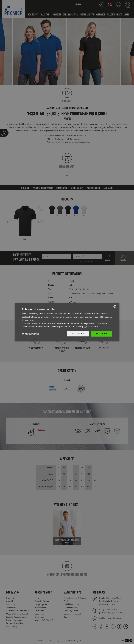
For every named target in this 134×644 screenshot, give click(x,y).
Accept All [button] (102, 334)
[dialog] (67, 322)
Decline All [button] (78, 334)
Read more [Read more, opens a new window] (93, 326)
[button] (30, 334)
